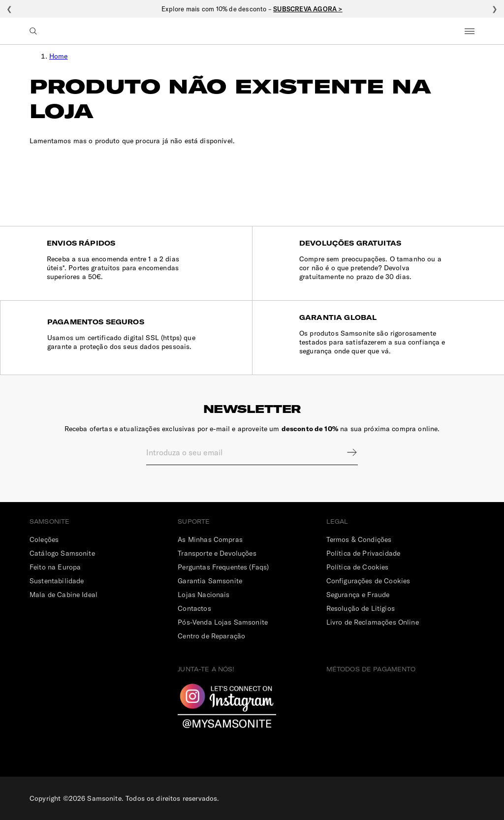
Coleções (44, 539)
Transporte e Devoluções (217, 553)
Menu (470, 31)
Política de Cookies (358, 567)
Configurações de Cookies (368, 581)
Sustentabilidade (57, 581)
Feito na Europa (55, 567)
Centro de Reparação (211, 636)
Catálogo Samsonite (62, 553)
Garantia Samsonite (210, 581)
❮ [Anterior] (9, 9)
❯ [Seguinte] (495, 9)
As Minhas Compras (210, 539)
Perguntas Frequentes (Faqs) (223, 567)
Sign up (346, 452)
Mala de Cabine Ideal (63, 595)
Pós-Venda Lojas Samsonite (223, 622)
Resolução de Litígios (361, 608)
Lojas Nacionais (204, 595)
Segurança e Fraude (358, 595)
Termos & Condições (359, 539)
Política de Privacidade (363, 553)
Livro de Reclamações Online (373, 622)
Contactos (194, 608)
